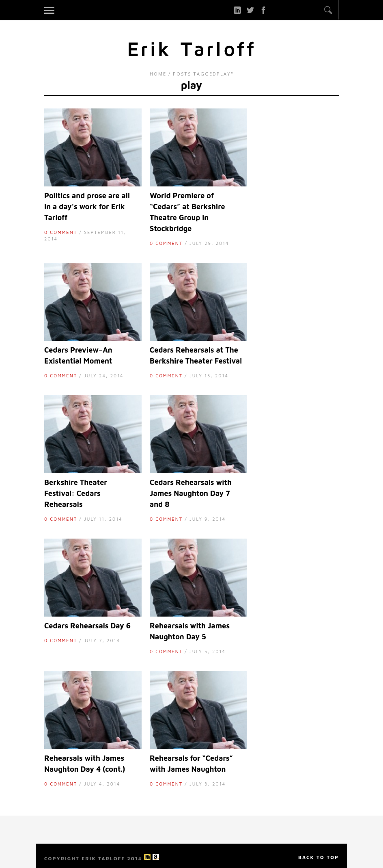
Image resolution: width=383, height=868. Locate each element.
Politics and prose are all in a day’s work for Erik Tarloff (87, 207)
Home (158, 74)
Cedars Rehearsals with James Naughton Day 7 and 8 (191, 493)
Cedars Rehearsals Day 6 (87, 626)
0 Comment (61, 232)
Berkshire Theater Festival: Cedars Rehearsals (76, 493)
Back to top (318, 857)
